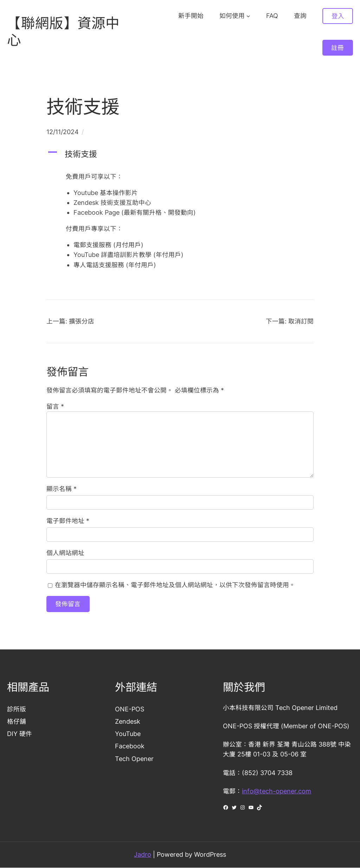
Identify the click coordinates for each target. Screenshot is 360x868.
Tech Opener (134, 759)
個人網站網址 (65, 553)
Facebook (130, 746)
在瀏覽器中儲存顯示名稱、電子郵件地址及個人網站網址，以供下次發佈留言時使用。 (175, 585)
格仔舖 (17, 721)
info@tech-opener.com (277, 791)
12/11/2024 (63, 132)
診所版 (17, 709)
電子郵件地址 (68, 521)
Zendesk (128, 721)
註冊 (337, 48)
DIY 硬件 (20, 734)
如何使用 (232, 16)
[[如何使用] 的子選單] (248, 16)
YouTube (128, 734)
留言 (55, 406)
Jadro (143, 854)
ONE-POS (130, 709)
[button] (180, 154)
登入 (338, 16)
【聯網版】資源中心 (63, 32)
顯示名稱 (62, 489)
